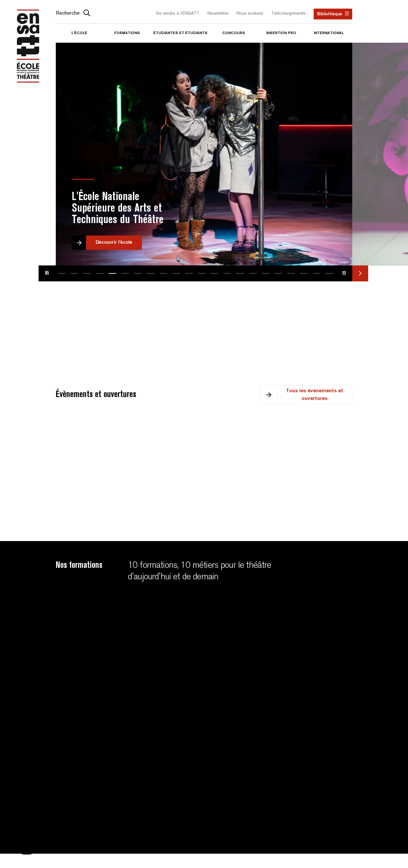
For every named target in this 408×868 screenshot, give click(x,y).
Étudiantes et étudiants (180, 33)
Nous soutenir (250, 14)
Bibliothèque (330, 14)
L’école (79, 33)
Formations (127, 33)
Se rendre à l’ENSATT (178, 14)
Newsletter (218, 14)
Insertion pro (281, 33)
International (329, 33)
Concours (234, 33)
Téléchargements (288, 14)
